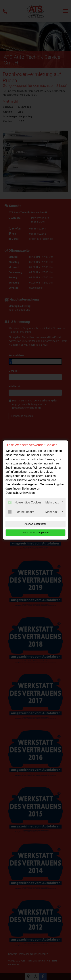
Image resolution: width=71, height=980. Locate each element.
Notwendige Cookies (25, 502)
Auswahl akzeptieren (36, 524)
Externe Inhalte (21, 512)
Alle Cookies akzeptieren (35, 532)
